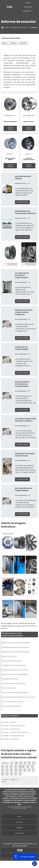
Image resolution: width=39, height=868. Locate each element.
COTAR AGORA (10, 128)
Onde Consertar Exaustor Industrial (15, 693)
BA (11, 767)
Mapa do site (19, 833)
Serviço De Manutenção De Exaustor (15, 670)
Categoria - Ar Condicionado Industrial (15, 732)
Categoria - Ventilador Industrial (13, 736)
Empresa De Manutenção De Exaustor (15, 647)
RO (7, 774)
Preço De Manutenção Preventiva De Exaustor (6, 43)
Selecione (5, 763)
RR (12, 774)
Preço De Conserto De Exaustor (14, 684)
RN (3, 774)
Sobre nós (19, 822)
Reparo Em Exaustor (9, 688)
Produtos (28, 11)
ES (21, 763)
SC (34, 763)
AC (3, 770)
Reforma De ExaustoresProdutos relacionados (12, 635)
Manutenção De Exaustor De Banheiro (16, 652)
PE (7, 767)
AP (11, 770)
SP (25, 763)
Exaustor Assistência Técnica (13, 702)
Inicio (20, 817)
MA (16, 770)
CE (15, 767)
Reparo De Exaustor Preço (12, 706)
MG (16, 763)
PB (29, 770)
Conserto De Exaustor (10, 679)
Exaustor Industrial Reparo (12, 661)
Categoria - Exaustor (9, 722)
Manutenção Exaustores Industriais (15, 674)
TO (20, 774)
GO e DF (22, 767)
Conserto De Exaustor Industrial (14, 665)
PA (32, 767)
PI (33, 770)
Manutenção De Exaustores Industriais (15, 43)
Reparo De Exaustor (9, 656)
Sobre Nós (28, 7)
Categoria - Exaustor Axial (11, 729)
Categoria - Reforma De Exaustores (13, 726)
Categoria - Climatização (10, 739)
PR (29, 763)
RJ (12, 763)
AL (7, 770)
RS (3, 767)
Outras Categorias (10, 716)
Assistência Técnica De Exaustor (24, 43)
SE (16, 774)
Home (28, 3)
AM (28, 767)
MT (20, 770)
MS (25, 770)
